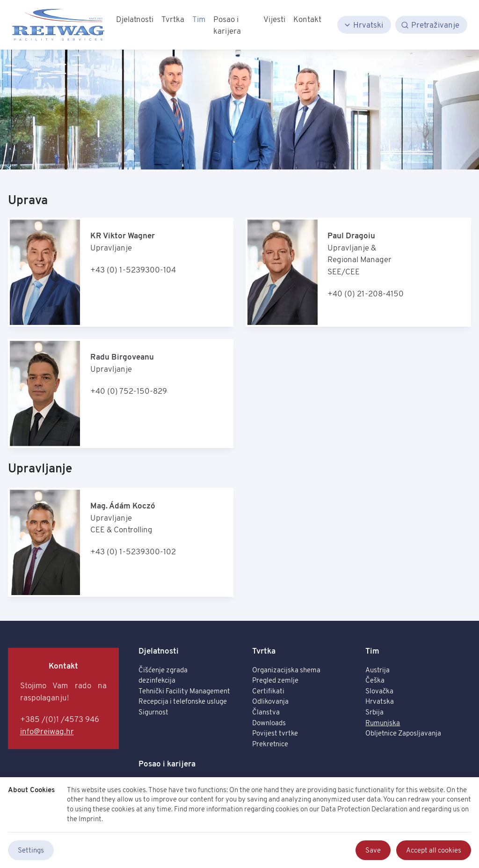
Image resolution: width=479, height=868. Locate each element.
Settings (31, 850)
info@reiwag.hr (47, 731)
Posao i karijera (167, 763)
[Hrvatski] (364, 25)
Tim (372, 651)
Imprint (90, 819)
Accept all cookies (434, 850)
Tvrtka (264, 651)
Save (373, 850)
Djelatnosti (159, 651)
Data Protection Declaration (364, 809)
